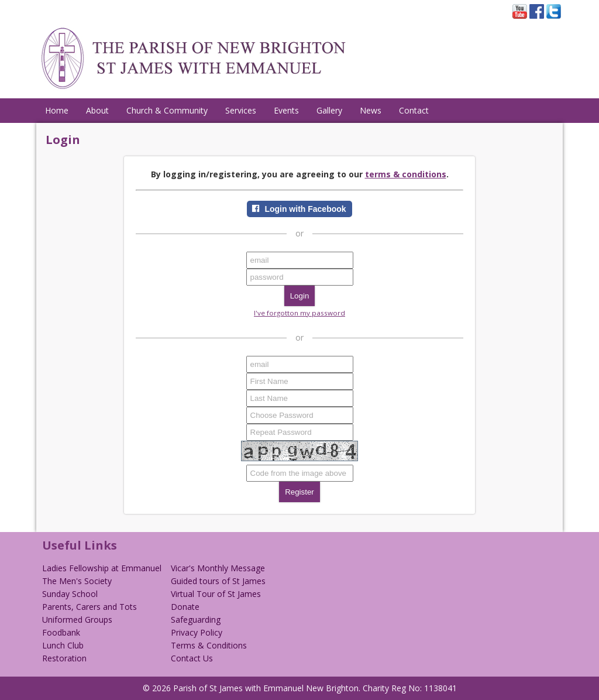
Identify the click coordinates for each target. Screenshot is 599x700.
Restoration (64, 658)
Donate (185, 607)
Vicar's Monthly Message (218, 568)
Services (241, 110)
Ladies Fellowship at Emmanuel (102, 568)
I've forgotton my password (299, 313)
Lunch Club (63, 645)
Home (57, 110)
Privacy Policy (197, 632)
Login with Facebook (305, 209)
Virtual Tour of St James (216, 594)
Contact (414, 110)
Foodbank (61, 632)
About (97, 110)
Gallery (329, 110)
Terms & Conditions (209, 645)
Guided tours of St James (218, 581)
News (371, 110)
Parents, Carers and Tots (89, 607)
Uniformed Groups (77, 620)
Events (286, 110)
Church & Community (167, 110)
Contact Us (192, 658)
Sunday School (70, 594)
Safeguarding (196, 620)
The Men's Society (77, 581)
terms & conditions (406, 174)
